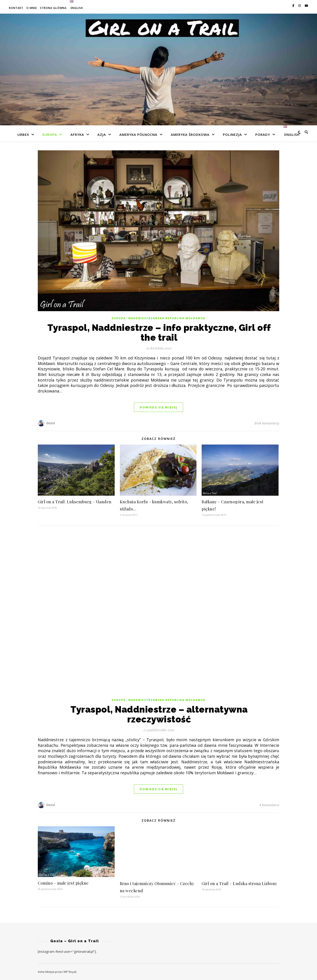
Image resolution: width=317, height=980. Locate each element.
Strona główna (53, 8)
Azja (102, 134)
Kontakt (16, 8)
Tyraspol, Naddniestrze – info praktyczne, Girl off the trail (159, 333)
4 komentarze (269, 805)
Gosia (51, 423)
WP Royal (70, 972)
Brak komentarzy (267, 423)
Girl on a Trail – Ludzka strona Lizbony (239, 883)
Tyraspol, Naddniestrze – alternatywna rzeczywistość (159, 714)
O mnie (32, 8)
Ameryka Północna (138, 134)
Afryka (77, 134)
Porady (263, 134)
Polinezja (232, 134)
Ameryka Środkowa (190, 134)
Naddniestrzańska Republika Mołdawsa (167, 318)
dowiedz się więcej (158, 407)
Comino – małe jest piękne (63, 883)
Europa (50, 134)
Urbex (23, 134)
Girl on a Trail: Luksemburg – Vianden (75, 502)
